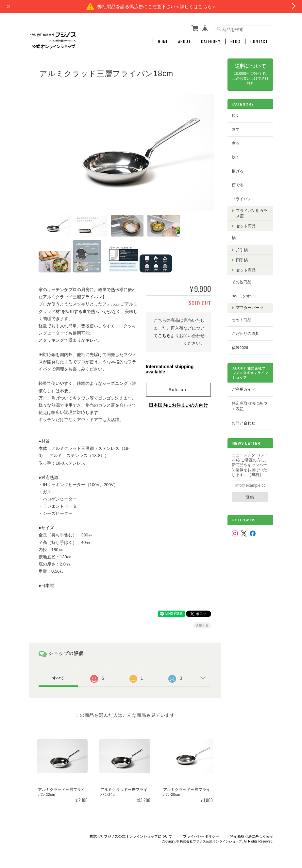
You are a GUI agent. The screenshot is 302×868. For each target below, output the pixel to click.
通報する (202, 623)
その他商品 (242, 282)
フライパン (242, 199)
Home (163, 41)
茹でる (238, 185)
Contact (259, 41)
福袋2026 (240, 347)
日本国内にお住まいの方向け (178, 403)
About (185, 41)
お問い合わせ (243, 423)
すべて (58, 676)
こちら (164, 334)
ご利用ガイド (243, 389)
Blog (235, 41)
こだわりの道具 (245, 333)
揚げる (238, 171)
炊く (236, 157)
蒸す (236, 129)
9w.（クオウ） (245, 295)
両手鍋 (242, 260)
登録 (250, 497)
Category (211, 41)
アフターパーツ (250, 308)
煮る (236, 143)
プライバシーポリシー (201, 835)
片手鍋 (242, 249)
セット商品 (246, 226)
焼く (236, 115)
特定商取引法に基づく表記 (249, 406)
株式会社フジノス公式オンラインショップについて (131, 835)
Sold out (178, 388)
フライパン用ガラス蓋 (252, 213)
